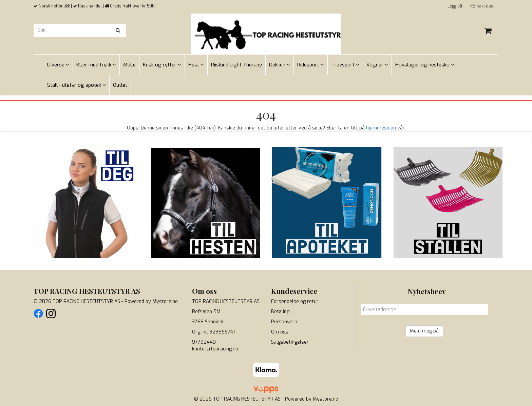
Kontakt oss (482, 6)
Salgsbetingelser (290, 342)
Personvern (284, 322)
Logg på (455, 6)
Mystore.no (165, 301)
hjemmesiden (381, 128)
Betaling (280, 312)
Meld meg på (424, 331)
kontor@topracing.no (215, 349)
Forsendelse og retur (295, 301)
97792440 (204, 342)
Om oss (280, 332)
